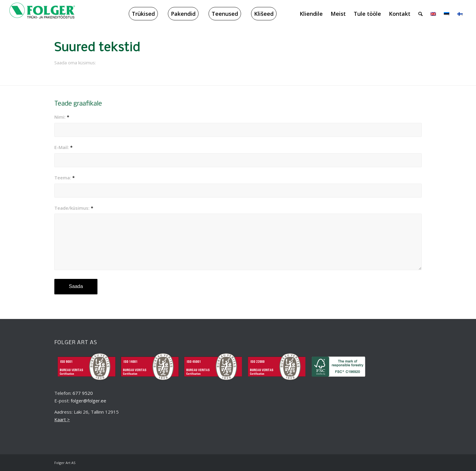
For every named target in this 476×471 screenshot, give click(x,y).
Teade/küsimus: (74, 208)
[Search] (420, 14)
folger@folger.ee (88, 401)
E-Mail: (63, 147)
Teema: (65, 178)
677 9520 (83, 393)
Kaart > (62, 419)
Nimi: (62, 117)
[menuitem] (143, 14)
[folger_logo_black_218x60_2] (42, 14)
